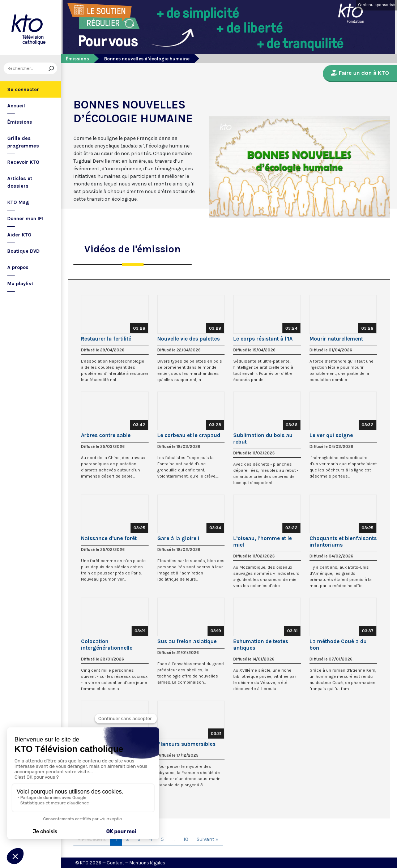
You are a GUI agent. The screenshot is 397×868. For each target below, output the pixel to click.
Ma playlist (20, 284)
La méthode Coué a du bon (338, 645)
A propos (18, 267)
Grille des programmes (23, 142)
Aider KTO (19, 235)
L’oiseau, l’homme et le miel (262, 542)
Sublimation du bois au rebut (263, 439)
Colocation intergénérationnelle (107, 645)
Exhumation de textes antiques (261, 645)
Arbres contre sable (106, 435)
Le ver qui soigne (331, 435)
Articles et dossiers (20, 182)
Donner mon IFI (25, 219)
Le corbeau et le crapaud (189, 435)
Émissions (20, 122)
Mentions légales (147, 863)
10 (186, 839)
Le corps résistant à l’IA (263, 339)
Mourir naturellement (336, 339)
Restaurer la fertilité (106, 339)
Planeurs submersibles (186, 744)
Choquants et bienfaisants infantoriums (343, 542)
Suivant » (208, 839)
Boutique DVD (23, 251)
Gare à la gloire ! (178, 538)
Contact (115, 863)
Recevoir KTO (23, 162)
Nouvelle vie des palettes (189, 339)
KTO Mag (18, 202)
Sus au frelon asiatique (187, 641)
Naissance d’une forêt (109, 538)
